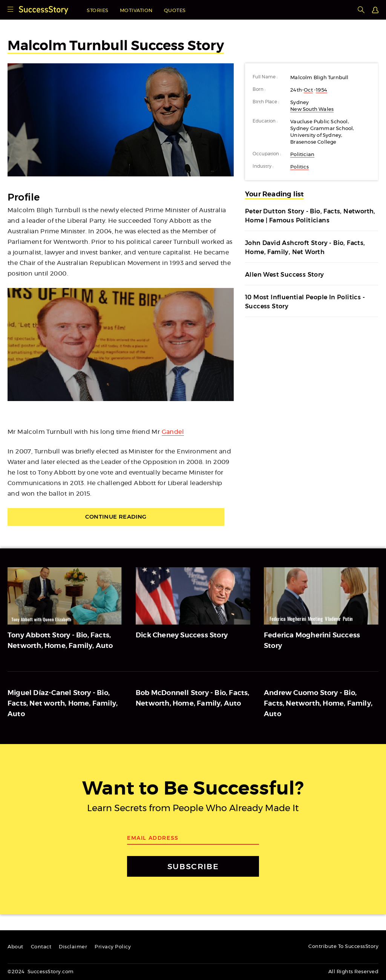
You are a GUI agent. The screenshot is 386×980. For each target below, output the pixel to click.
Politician (302, 155)
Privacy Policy (113, 947)
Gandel (173, 432)
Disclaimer (73, 947)
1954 (322, 90)
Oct (308, 90)
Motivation (136, 11)
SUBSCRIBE (193, 867)
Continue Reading (120, 517)
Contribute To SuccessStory (343, 947)
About (15, 947)
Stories (98, 11)
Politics (299, 167)
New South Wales (312, 109)
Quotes (175, 11)
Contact (41, 947)
